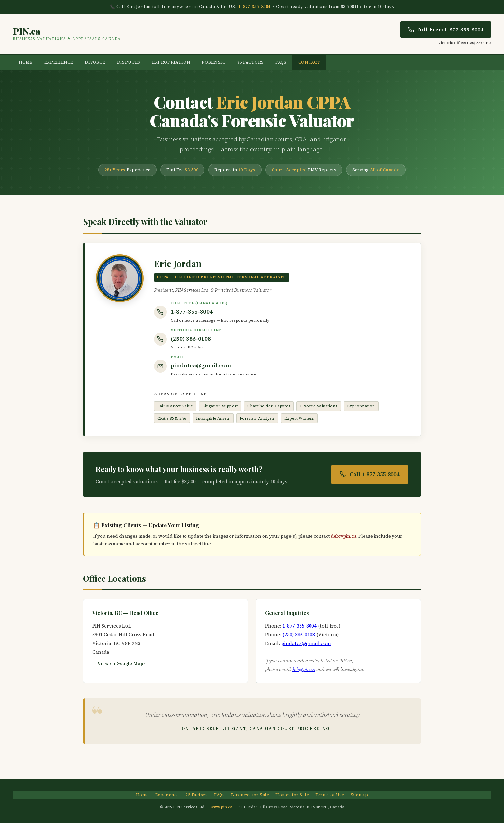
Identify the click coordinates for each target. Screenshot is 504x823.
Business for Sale (250, 795)
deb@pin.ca (344, 536)
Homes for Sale (292, 795)
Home (26, 62)
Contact (309, 62)
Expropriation (171, 62)
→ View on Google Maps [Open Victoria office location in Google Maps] (119, 664)
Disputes (129, 62)
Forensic (214, 62)
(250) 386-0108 (191, 339)
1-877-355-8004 (254, 7)
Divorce (95, 62)
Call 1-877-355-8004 (370, 474)
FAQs (281, 62)
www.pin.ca (221, 807)
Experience (59, 62)
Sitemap (360, 795)
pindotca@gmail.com (201, 365)
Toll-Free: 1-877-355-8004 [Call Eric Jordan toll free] (446, 29)
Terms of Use (330, 795)
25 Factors (251, 62)
